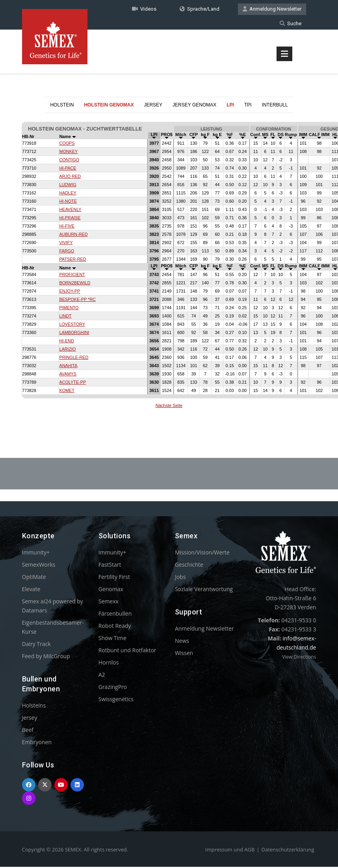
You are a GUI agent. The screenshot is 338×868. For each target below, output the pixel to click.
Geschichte (189, 566)
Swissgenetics (116, 700)
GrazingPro (113, 688)
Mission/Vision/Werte (202, 553)
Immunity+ (36, 553)
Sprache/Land (200, 9)
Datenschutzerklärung (288, 851)
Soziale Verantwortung (204, 590)
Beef (28, 731)
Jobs (180, 578)
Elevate (31, 590)
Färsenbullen (115, 615)
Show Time (112, 639)
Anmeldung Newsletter (272, 9)
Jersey (30, 719)
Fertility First (114, 578)
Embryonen (37, 743)
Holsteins (34, 707)
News (182, 642)
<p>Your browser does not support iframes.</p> (169, 267)
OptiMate (34, 578)
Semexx (109, 602)
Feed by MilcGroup (46, 657)
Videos (144, 9)
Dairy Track (36, 645)
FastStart (110, 566)
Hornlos (109, 664)
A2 (102, 676)
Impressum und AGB (230, 851)
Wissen (184, 654)
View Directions (299, 658)
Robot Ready (115, 627)
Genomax (111, 590)
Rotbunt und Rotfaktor (127, 651)
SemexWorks (39, 566)
